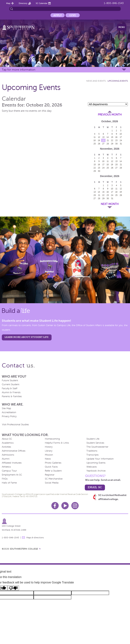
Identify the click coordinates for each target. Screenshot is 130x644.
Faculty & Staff (10, 388)
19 (99, 140)
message (23, 538)
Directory (23, 3)
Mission (49, 455)
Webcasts (92, 467)
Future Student (10, 380)
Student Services (95, 443)
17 (121, 137)
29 (112, 144)
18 (95, 140)
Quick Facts (51, 467)
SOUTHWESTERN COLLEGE (24, 549)
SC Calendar (42, 3)
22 (112, 140)
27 (103, 144)
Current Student (11, 384)
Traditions (92, 451)
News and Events (96, 81)
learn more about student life (27, 337)
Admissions (8, 455)
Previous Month (110, 115)
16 (116, 137)
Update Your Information (100, 459)
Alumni (6, 459)
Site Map (6, 408)
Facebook (55, 506)
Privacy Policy (9, 416)
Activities (6, 447)
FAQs (5, 479)
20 (103, 140)
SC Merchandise (54, 479)
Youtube (65, 506)
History (49, 447)
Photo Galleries (53, 463)
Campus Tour (9, 471)
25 (95, 144)
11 (95, 137)
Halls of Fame (9, 483)
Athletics (6, 467)
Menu (122, 27)
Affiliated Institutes (12, 463)
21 (108, 140)
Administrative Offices (14, 451)
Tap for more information (19, 70)
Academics (8, 443)
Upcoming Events (118, 81)
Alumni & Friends (11, 392)
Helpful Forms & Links (57, 443)
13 (103, 137)
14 (108, 137)
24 (121, 140)
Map (8, 3)
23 (116, 140)
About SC (7, 439)
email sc (95, 487)
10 (121, 134)
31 (121, 144)
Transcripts (93, 455)
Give (73, 15)
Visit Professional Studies (15, 425)
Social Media (52, 483)
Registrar (50, 475)
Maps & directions (35, 538)
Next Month (110, 204)
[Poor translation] (13, 588)
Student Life (93, 439)
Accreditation (9, 412)
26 (99, 144)
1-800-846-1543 (114, 3)
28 (108, 144)
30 (116, 144)
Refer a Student (53, 471)
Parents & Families (12, 396)
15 (112, 137)
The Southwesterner (97, 447)
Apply (58, 15)
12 (99, 137)
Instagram (75, 506)
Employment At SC (12, 475)
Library (49, 451)
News (48, 459)
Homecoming (52, 439)
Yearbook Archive (96, 471)
